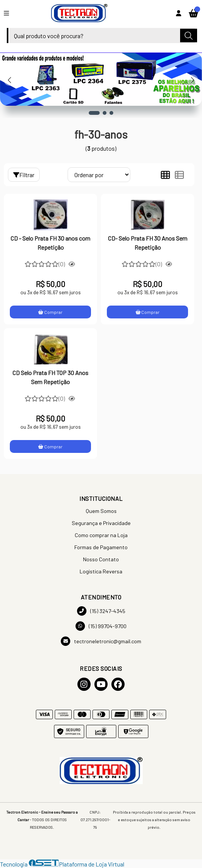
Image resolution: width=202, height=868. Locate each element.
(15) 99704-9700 (101, 626)
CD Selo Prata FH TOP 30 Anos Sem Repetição (50, 377)
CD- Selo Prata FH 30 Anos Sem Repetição (148, 243)
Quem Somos (101, 511)
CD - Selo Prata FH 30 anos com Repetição (50, 243)
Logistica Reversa (101, 571)
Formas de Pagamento (101, 547)
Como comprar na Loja (101, 535)
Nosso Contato (101, 559)
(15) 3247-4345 (101, 611)
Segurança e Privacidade (101, 523)
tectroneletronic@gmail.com (101, 641)
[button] (94, 113)
